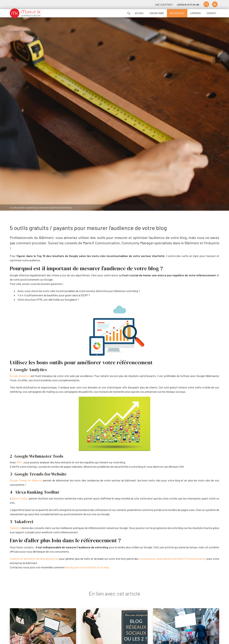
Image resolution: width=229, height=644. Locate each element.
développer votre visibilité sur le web (87, 567)
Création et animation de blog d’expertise (34, 559)
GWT (19, 462)
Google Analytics (20, 376)
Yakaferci (15, 528)
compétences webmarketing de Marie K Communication (172, 559)
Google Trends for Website (26, 480)
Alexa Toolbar (20, 498)
